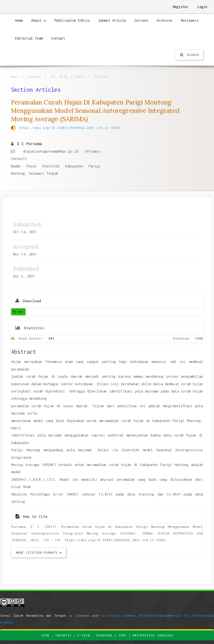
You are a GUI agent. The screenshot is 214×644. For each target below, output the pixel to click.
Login (203, 7)
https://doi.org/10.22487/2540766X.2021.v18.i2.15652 (70, 128)
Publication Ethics (72, 20)
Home (19, 20)
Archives (165, 20)
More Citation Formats (39, 552)
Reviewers (190, 20)
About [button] (39, 20)
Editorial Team (29, 38)
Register (181, 7)
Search (189, 55)
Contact (58, 38)
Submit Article (112, 20)
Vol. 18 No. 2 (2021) (67, 76)
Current (141, 20)
